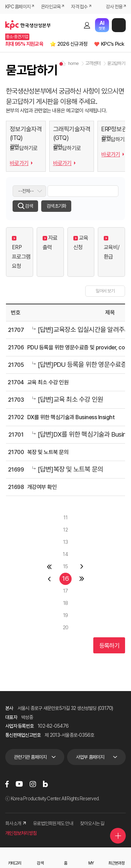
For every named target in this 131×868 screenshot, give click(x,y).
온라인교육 (51, 7)
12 (65, 530)
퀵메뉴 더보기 (118, 836)
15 (66, 566)
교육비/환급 (111, 248)
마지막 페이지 (82, 579)
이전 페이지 (49, 579)
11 (65, 518)
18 (66, 603)
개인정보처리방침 (21, 833)
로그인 (87, 25)
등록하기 (109, 646)
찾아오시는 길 (92, 823)
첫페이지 (49, 567)
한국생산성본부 (28, 25)
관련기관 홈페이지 (30, 757)
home (74, 63)
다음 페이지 (82, 567)
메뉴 (119, 25)
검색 (75, 25)
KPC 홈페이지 (18, 7)
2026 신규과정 (72, 44)
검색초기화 (56, 206)
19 (66, 615)
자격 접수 (79, 7)
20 (66, 628)
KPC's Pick (113, 44)
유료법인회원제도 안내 (53, 823)
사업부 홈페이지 (90, 757)
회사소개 (16, 823)
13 (66, 542)
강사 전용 (114, 7)
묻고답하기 (116, 63)
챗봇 (102, 25)
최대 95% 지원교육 (24, 44)
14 (65, 554)
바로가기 (19, 163)
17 (66, 591)
